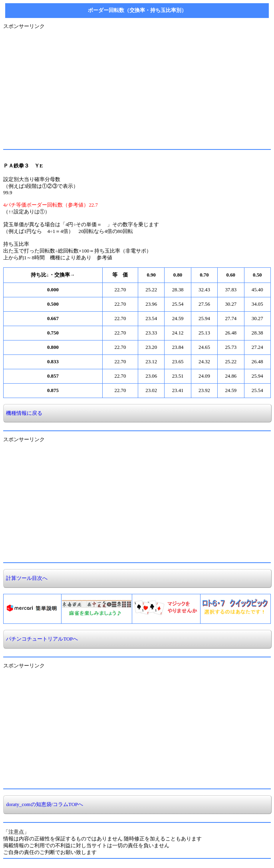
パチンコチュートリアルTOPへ (41, 639)
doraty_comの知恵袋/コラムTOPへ (43, 804)
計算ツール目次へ (26, 578)
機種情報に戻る (23, 413)
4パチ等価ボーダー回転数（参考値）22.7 (51, 205)
